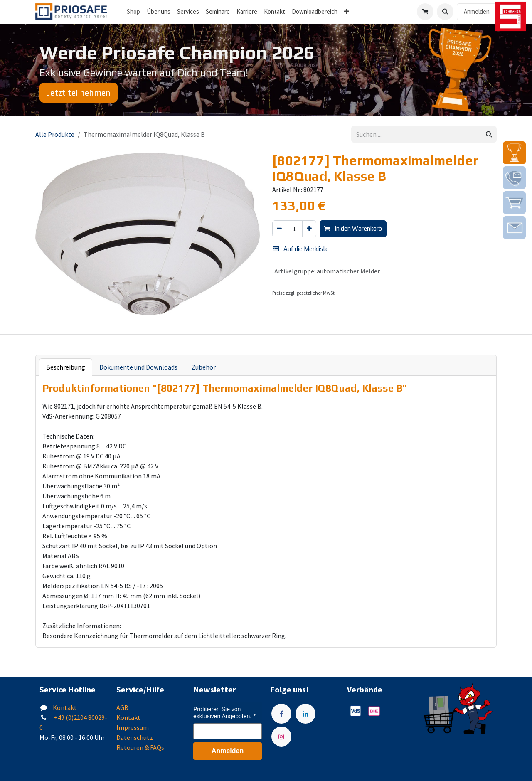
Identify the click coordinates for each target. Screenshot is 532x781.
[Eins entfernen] (279, 229)
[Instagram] (281, 737)
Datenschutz (135, 737)
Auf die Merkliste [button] (301, 249)
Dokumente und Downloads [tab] (138, 367)
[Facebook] (281, 714)
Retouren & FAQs (140, 747)
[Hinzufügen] (309, 229)
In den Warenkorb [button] (353, 228)
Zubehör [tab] (204, 367)
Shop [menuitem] (133, 11)
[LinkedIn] (305, 714)
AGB (122, 707)
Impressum (133, 727)
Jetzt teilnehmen (79, 92)
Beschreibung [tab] (66, 367)
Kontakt (65, 707)
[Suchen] (489, 134)
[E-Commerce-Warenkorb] (425, 12)
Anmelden (477, 11)
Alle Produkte (55, 134)
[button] (445, 12)
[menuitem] (159, 12)
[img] (514, 153)
